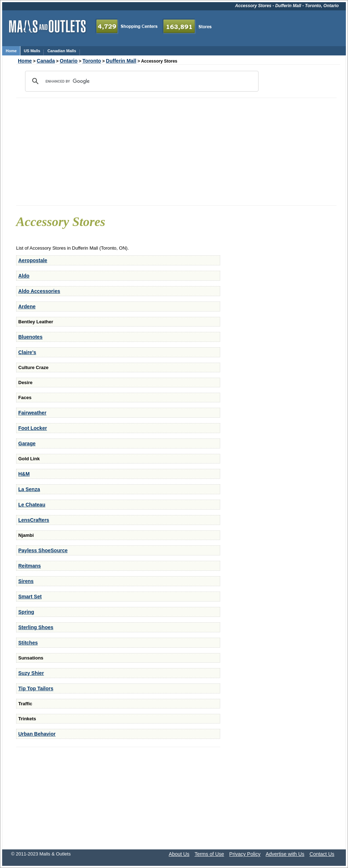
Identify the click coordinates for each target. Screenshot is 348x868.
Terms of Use (209, 854)
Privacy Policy (245, 854)
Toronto (92, 61)
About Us (179, 854)
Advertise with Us (285, 854)
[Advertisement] (176, 152)
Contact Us (322, 854)
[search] (141, 81)
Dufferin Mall (121, 61)
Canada (46, 61)
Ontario (69, 61)
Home (25, 61)
